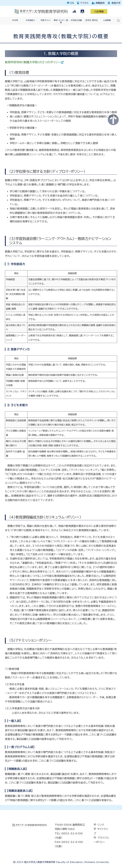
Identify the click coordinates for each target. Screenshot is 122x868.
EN (72, 3)
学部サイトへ (46, 20)
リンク (101, 825)
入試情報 (99, 11)
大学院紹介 (30, 20)
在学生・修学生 (92, 20)
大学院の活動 (76, 20)
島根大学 (116, 3)
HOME (15, 20)
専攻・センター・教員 (61, 21)
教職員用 (100, 3)
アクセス (84, 3)
